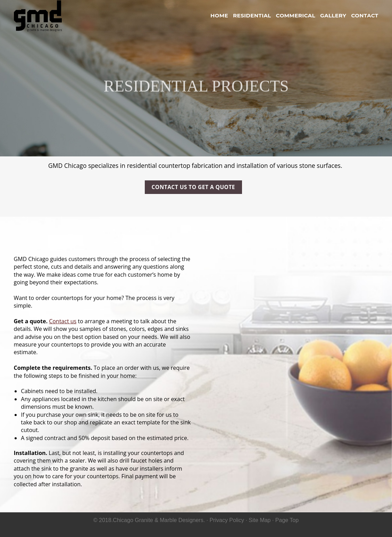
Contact (365, 15)
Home (219, 15)
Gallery (333, 15)
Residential (252, 15)
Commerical (296, 15)
